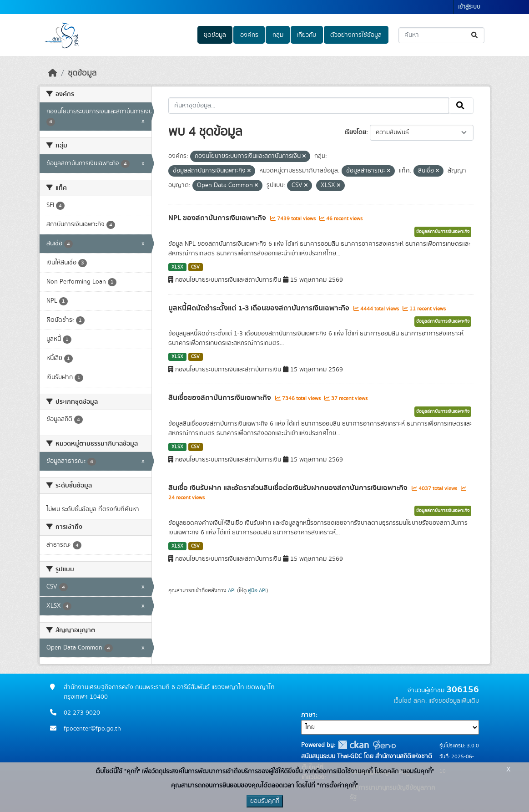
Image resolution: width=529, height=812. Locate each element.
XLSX (177, 267)
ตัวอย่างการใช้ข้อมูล (356, 35)
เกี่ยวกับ (307, 35)
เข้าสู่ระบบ (469, 7)
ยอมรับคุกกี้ (265, 801)
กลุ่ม (278, 35)
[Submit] (475, 35)
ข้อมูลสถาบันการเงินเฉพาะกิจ (443, 232)
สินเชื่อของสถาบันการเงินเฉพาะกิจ (221, 398)
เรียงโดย (355, 132)
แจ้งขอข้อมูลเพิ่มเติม (454, 701)
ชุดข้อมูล (215, 35)
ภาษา (308, 715)
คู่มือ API (257, 590)
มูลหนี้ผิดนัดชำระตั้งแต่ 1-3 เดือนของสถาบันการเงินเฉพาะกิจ (260, 308)
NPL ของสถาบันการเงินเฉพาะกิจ (218, 218)
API (232, 590)
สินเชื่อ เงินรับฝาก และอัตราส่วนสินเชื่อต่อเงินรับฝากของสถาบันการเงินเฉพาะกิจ (289, 488)
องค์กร (249, 35)
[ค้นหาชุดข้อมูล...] (441, 35)
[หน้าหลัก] (53, 73)
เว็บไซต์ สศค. (410, 701)
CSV (195, 267)
